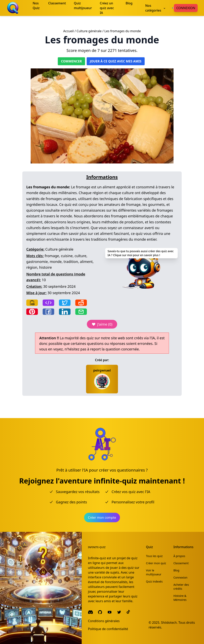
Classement (181, 563)
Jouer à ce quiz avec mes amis (116, 61)
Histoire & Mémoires (180, 598)
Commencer (71, 61)
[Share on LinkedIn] (65, 312)
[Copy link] (32, 303)
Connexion (186, 8)
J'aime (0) (102, 324)
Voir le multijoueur (154, 572)
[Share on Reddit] (81, 303)
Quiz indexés (154, 581)
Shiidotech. (169, 623)
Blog (176, 570)
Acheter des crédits (181, 587)
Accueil (68, 31)
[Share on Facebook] (48, 312)
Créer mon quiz (156, 563)
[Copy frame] (48, 303)
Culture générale (89, 31)
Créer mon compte (102, 518)
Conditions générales (104, 621)
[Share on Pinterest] (32, 312)
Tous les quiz (154, 556)
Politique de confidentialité (108, 629)
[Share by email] (81, 312)
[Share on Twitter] (65, 303)
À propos (179, 556)
